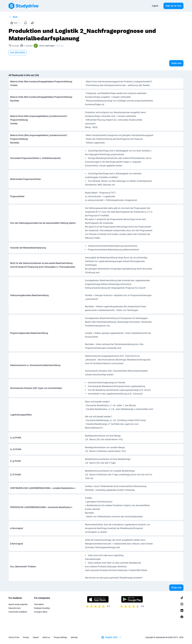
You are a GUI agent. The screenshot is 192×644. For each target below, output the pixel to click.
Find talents (39, 604)
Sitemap (74, 637)
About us (46, 637)
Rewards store (15, 608)
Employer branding (42, 608)
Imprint (36, 637)
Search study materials (18, 604)
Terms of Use (14, 637)
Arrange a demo (41, 612)
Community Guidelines (18, 612)
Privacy (26, 637)
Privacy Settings (60, 637)
